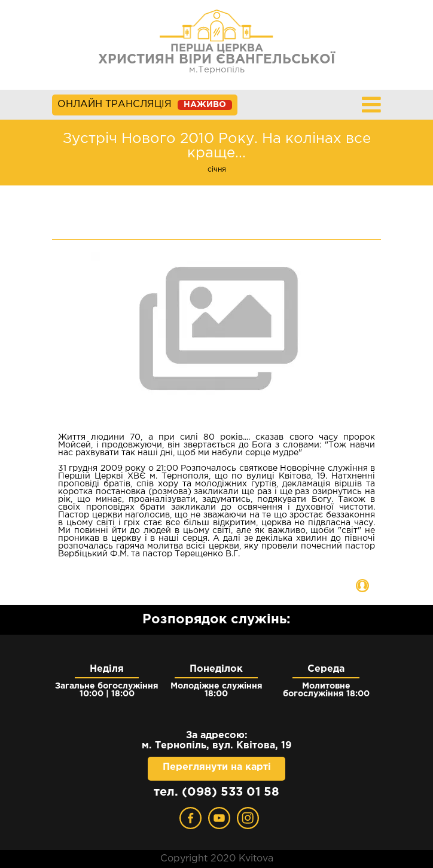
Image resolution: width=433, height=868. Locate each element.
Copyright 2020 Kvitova (217, 859)
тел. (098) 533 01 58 (216, 792)
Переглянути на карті (217, 767)
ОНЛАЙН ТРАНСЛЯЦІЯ (145, 105)
